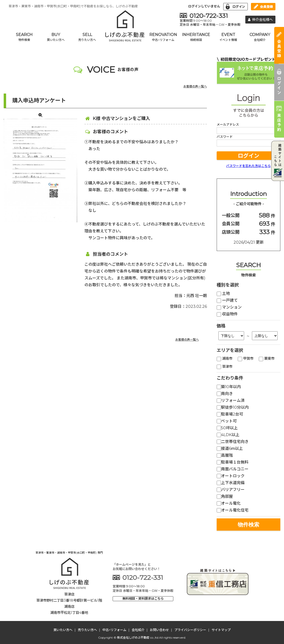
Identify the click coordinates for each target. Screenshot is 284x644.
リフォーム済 (231, 400)
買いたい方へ (63, 630)
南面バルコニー (233, 469)
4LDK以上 (228, 435)
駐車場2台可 (230, 414)
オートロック (231, 476)
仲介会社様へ (260, 20)
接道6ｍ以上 (230, 448)
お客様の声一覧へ (195, 86)
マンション (229, 307)
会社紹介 (138, 630)
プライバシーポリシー (190, 630)
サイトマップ (221, 630)
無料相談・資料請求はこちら (143, 598)
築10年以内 (229, 387)
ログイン (248, 156)
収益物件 (227, 314)
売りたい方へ (87, 630)
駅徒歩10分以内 (233, 407)
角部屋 (225, 496)
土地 (223, 293)
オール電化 (229, 503)
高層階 (225, 455)
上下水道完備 (231, 483)
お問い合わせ (159, 630)
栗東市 (267, 358)
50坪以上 (227, 428)
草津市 (225, 367)
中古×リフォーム (114, 630)
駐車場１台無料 (233, 462)
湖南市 (225, 358)
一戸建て (227, 300)
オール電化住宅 (233, 510)
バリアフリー (231, 490)
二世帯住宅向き (233, 442)
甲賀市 (246, 358)
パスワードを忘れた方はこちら (248, 166)
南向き (225, 394)
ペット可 (227, 421)
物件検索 (248, 525)
